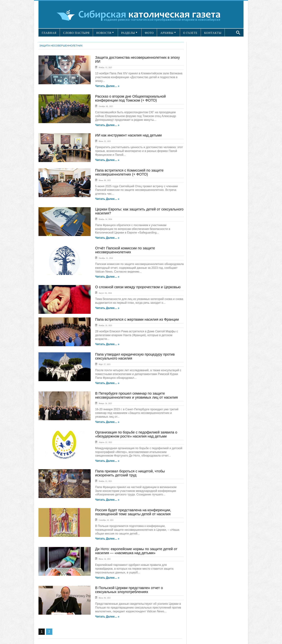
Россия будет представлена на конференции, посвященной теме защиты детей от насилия (133, 512)
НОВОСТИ (104, 33)
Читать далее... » (107, 86)
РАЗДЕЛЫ (128, 33)
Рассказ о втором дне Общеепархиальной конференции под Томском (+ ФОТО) (130, 98)
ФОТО (149, 33)
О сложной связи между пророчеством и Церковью (138, 287)
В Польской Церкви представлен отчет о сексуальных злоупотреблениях (129, 590)
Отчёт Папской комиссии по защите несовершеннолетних (125, 250)
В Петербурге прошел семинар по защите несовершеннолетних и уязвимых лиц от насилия (136, 395)
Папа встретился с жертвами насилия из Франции (137, 319)
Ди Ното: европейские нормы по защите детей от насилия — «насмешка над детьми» (136, 551)
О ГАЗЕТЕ (190, 33)
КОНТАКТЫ (213, 33)
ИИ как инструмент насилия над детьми (128, 135)
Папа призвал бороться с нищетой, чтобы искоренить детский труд (130, 473)
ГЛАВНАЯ (49, 33)
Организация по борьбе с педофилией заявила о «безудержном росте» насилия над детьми (136, 434)
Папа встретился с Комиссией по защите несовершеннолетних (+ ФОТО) (129, 172)
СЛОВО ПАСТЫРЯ (76, 33)
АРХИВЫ (167, 33)
